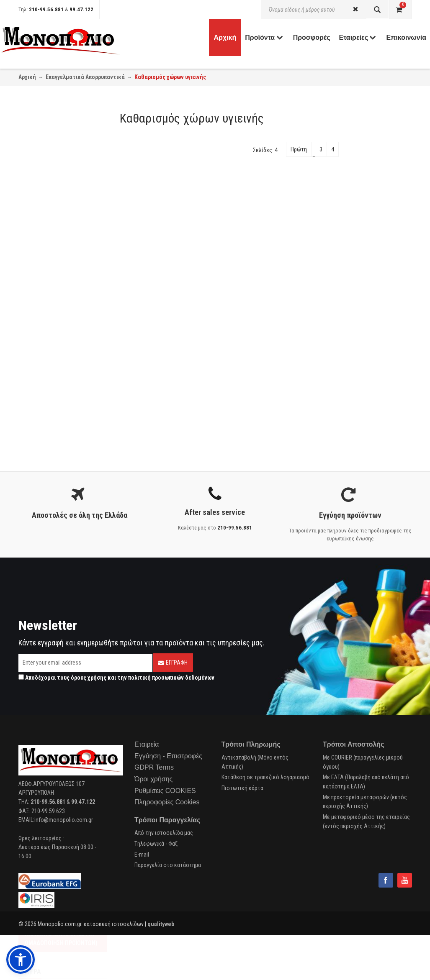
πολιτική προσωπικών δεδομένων (171, 678)
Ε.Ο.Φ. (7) (37, 321)
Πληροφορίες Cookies (167, 802)
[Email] (85, 663)
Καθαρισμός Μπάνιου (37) (56, 247)
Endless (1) (39, 435)
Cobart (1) (38, 369)
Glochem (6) (40, 424)
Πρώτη (299, 149)
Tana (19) (37, 412)
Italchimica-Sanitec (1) (53, 358)
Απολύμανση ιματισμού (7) (58, 202)
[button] (21, 960)
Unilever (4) (39, 380)
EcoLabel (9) (41, 332)
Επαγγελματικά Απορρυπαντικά (85, 77)
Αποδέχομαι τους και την (116, 678)
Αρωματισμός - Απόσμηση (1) (61, 258)
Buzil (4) (35, 402)
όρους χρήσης (89, 678)
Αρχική (27, 77)
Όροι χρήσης (153, 779)
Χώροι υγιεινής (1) (48, 284)
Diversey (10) (41, 391)
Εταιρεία (147, 744)
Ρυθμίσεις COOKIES (165, 791)
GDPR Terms (154, 767)
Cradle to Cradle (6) (49, 310)
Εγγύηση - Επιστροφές (168, 756)
